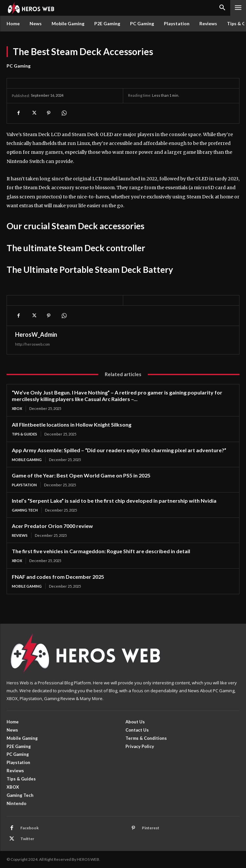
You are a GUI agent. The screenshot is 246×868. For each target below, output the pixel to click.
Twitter (27, 839)
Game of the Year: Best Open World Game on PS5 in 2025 (81, 475)
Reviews (20, 535)
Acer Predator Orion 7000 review (52, 526)
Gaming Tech (25, 510)
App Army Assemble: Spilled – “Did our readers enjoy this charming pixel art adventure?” (119, 450)
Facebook (30, 828)
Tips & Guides (24, 434)
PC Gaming (19, 66)
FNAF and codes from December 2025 (58, 577)
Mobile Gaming (27, 460)
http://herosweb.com (33, 344)
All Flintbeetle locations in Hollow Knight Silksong (72, 424)
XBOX (17, 408)
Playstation (24, 485)
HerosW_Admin (36, 334)
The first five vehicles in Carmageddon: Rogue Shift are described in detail (101, 551)
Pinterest (151, 828)
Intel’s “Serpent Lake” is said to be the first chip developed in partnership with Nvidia (114, 501)
